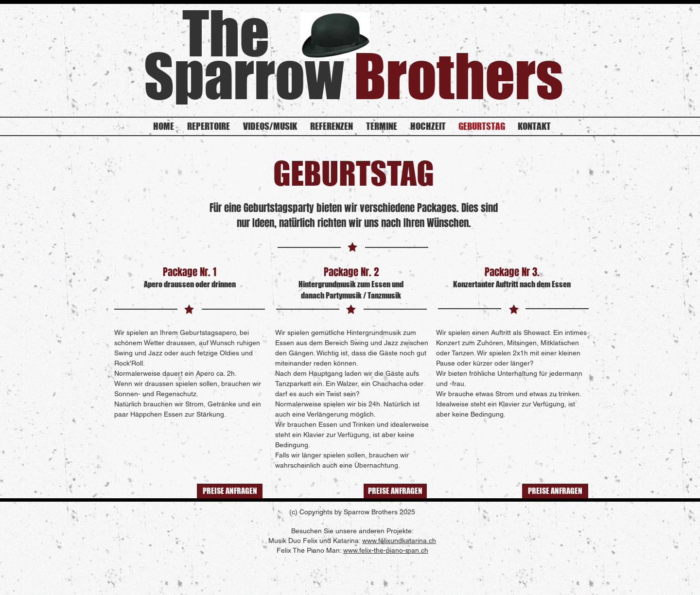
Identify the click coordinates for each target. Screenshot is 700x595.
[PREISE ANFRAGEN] (230, 491)
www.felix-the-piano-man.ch (386, 550)
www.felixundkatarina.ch (399, 541)
